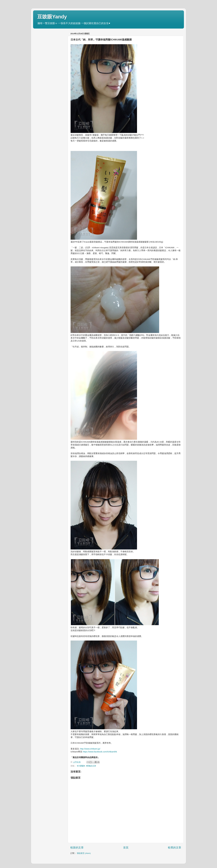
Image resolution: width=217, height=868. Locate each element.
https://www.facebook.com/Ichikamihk (100, 752)
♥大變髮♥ (81, 766)
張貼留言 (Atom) (84, 853)
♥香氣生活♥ (91, 766)
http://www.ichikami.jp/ (90, 749)
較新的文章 (77, 848)
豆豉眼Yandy (52, 17)
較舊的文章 (175, 848)
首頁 (126, 848)
